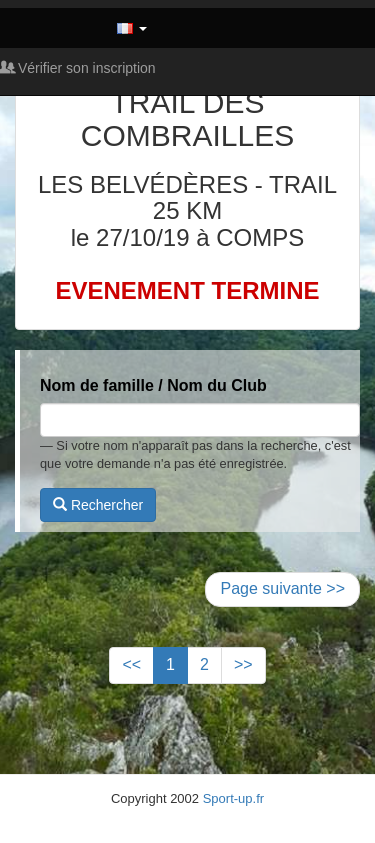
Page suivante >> (282, 588)
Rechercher (98, 505)
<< (131, 664)
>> (243, 664)
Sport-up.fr (233, 798)
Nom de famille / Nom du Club (153, 385)
